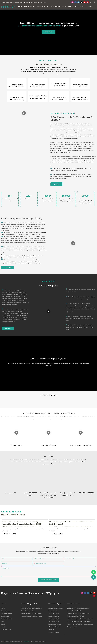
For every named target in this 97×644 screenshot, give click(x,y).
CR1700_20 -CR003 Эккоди (30, 494)
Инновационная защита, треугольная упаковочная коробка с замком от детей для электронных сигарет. (80, 99)
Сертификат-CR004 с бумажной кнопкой (67, 494)
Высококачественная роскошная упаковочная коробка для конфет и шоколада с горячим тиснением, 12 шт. (17, 86)
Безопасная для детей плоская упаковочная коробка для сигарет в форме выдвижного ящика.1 (80, 86)
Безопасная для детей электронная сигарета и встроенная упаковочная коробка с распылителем (38, 86)
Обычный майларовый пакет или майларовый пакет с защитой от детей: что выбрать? (72, 523)
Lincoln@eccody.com (84, 613)
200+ (29, 196)
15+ (10, 196)
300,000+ (67, 196)
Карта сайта (26, 641)
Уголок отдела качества (49, 445)
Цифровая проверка (16, 445)
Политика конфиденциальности (39, 641)
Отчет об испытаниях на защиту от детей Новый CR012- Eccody (48, 495)
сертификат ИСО (11, 493)
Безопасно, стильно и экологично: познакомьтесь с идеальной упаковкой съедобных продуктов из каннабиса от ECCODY (23, 523)
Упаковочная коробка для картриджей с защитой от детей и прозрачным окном (38, 97)
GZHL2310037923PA (86, 493)
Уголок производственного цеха (81, 445)
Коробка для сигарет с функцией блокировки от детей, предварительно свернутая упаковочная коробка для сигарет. (59, 99)
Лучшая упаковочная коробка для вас (48, 359)
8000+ (48, 196)
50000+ (86, 196)
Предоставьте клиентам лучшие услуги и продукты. (31, 593)
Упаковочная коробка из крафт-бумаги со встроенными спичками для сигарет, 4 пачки (59, 85)
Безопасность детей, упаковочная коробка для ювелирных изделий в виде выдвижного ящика (17, 99)
